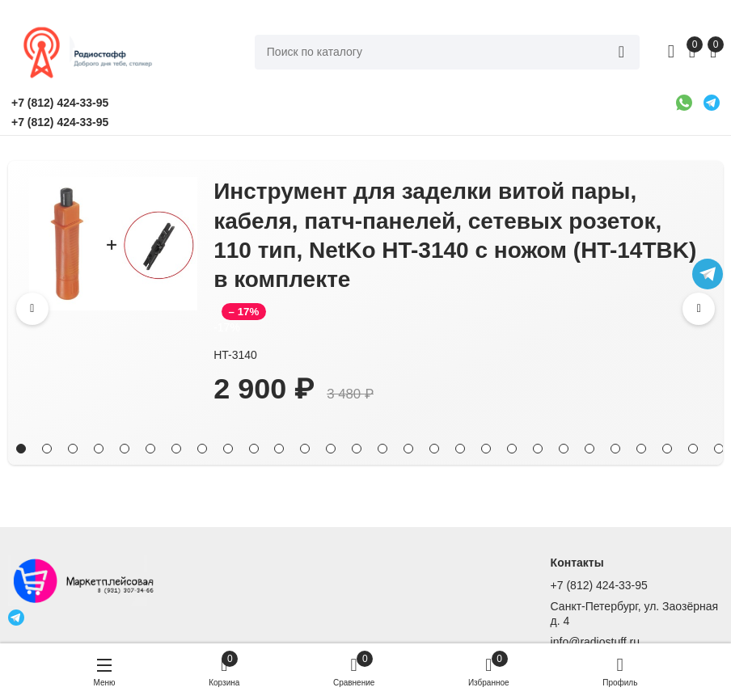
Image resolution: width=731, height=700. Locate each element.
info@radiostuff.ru (595, 642)
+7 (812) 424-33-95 (599, 585)
